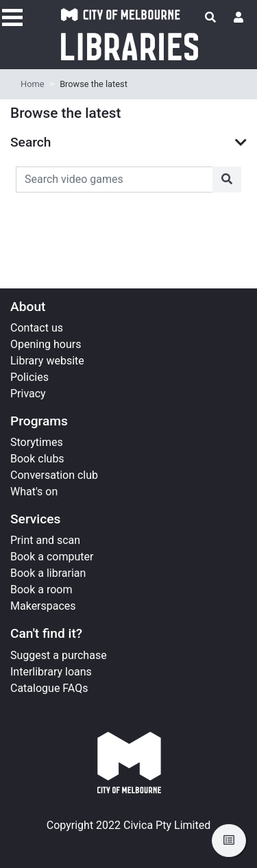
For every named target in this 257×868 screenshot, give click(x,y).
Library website (47, 361)
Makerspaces (43, 606)
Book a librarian (48, 573)
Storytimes (37, 442)
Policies (29, 377)
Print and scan (45, 540)
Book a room (41, 590)
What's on (34, 492)
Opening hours (46, 344)
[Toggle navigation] (12, 16)
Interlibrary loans (51, 672)
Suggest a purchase (59, 655)
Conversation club (54, 475)
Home (32, 84)
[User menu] (238, 18)
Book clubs (37, 459)
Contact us (37, 328)
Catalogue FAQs (49, 688)
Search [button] (31, 142)
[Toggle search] (210, 18)
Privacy (28, 394)
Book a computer (52, 557)
